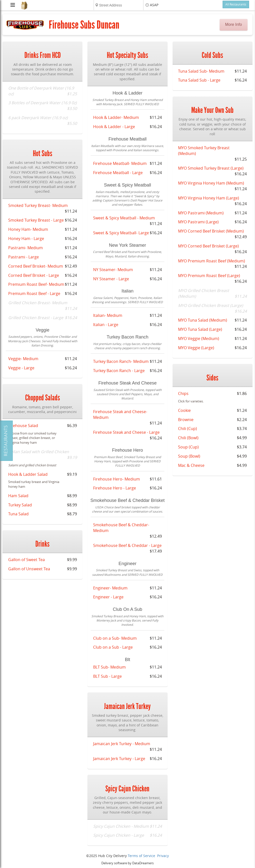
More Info (234, 24)
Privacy (163, 856)
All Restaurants (236, 4)
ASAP (154, 5)
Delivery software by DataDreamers (127, 863)
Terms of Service (141, 856)
